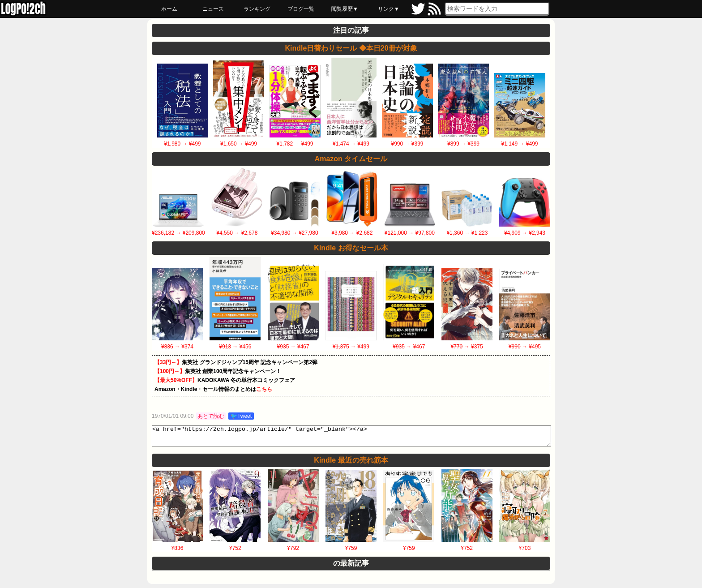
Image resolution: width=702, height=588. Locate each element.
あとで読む (211, 416)
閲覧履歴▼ (345, 9)
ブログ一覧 (301, 9)
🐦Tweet (241, 416)
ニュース (213, 9)
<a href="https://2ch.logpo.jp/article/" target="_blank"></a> (351, 438)
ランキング (257, 9)
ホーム (169, 9)
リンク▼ (389, 9)
